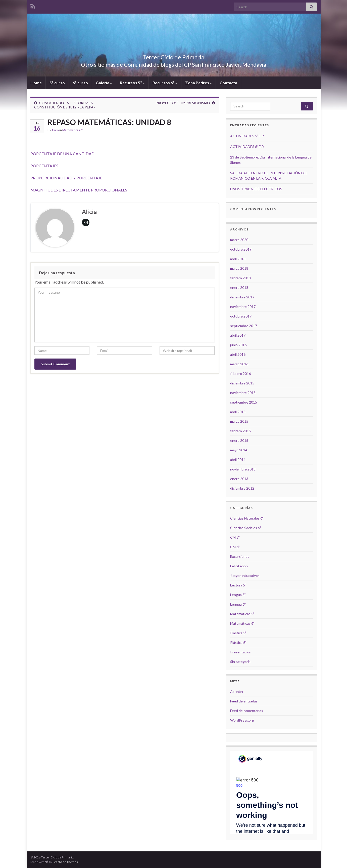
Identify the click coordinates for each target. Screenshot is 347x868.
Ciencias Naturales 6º (247, 518)
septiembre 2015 (244, 402)
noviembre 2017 (243, 307)
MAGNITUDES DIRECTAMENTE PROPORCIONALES (79, 190)
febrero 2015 (240, 431)
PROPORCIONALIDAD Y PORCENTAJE (66, 178)
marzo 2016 (239, 364)
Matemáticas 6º (73, 130)
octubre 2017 (241, 316)
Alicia (55, 130)
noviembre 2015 (243, 393)
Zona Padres (199, 83)
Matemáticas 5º (242, 614)
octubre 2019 (241, 249)
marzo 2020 (239, 240)
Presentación (241, 652)
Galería (104, 83)
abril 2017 (238, 335)
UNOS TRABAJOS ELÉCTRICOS (256, 189)
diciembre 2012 (242, 488)
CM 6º (235, 547)
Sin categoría (240, 662)
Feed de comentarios (247, 711)
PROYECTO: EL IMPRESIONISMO (183, 103)
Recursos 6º (165, 83)
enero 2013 (239, 479)
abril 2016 (238, 354)
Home (36, 83)
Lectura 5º (238, 585)
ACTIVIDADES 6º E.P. (247, 147)
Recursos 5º (132, 83)
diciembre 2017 (242, 297)
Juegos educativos (245, 576)
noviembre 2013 (243, 469)
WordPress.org (242, 720)
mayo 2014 (239, 450)
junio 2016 (238, 345)
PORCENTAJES (45, 166)
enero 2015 (239, 440)
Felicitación (239, 566)
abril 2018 (238, 259)
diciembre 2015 (242, 383)
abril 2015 (238, 412)
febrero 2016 (240, 373)
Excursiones (240, 556)
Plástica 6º (238, 642)
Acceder (237, 692)
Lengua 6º (238, 604)
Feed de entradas (244, 701)
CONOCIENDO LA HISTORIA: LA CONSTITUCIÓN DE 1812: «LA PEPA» (65, 105)
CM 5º (235, 537)
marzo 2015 (239, 421)
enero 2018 (239, 287)
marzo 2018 (239, 268)
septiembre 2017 (244, 326)
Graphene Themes (65, 862)
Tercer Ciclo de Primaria (173, 56)
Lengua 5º (238, 595)
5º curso (57, 83)
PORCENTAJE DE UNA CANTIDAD (62, 154)
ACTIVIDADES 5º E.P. (247, 136)
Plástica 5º (238, 633)
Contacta (228, 83)
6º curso (80, 83)
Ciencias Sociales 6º (245, 528)
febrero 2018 (240, 278)
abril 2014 (238, 460)
